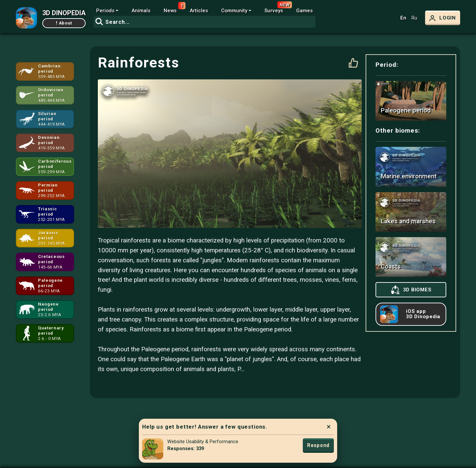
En (403, 18)
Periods (105, 11)
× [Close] (329, 427)
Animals (141, 11)
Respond (318, 445)
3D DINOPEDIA (64, 13)
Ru (414, 18)
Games (304, 11)
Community (234, 11)
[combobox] (204, 22)
